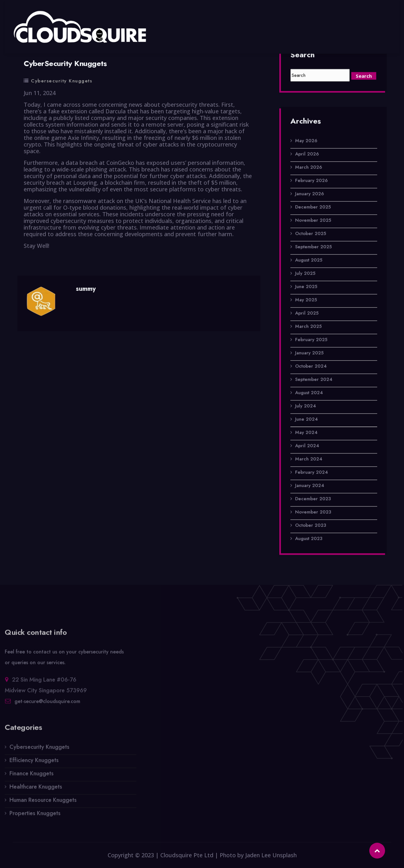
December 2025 (313, 208)
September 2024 (314, 380)
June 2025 (306, 287)
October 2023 (311, 526)
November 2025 (313, 221)
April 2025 (307, 314)
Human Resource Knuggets (43, 803)
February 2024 (312, 473)
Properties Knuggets (35, 817)
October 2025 (311, 234)
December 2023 (313, 500)
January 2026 (309, 195)
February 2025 (311, 340)
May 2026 (306, 141)
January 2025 (309, 354)
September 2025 (313, 248)
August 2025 (309, 261)
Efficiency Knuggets (34, 763)
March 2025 (308, 327)
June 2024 (306, 420)
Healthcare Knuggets (36, 790)
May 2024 (306, 433)
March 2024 (309, 460)
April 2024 (307, 446)
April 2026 (307, 155)
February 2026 (311, 181)
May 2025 (306, 301)
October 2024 (311, 367)
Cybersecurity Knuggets (62, 81)
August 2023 (309, 539)
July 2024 (306, 407)
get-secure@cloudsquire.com (47, 705)
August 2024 (309, 393)
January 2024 (310, 486)
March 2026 (309, 168)
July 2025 (305, 274)
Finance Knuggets (32, 777)
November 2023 (313, 513)
